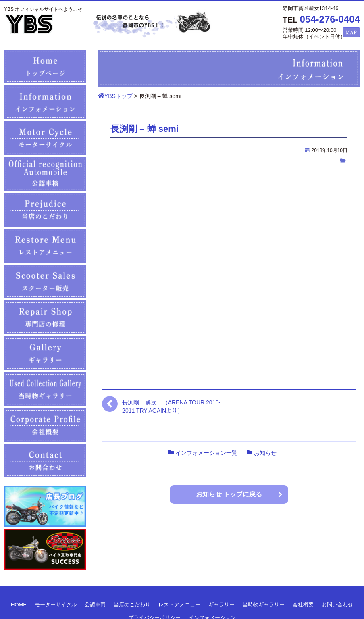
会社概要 (303, 605)
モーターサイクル (56, 605)
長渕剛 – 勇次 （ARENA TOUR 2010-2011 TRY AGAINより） (171, 406)
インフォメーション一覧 (206, 453)
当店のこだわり (132, 605)
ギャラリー (222, 605)
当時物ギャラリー (264, 605)
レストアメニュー (179, 605)
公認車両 (95, 605)
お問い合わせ (337, 605)
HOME (19, 605)
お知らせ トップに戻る (229, 494)
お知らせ (265, 453)
